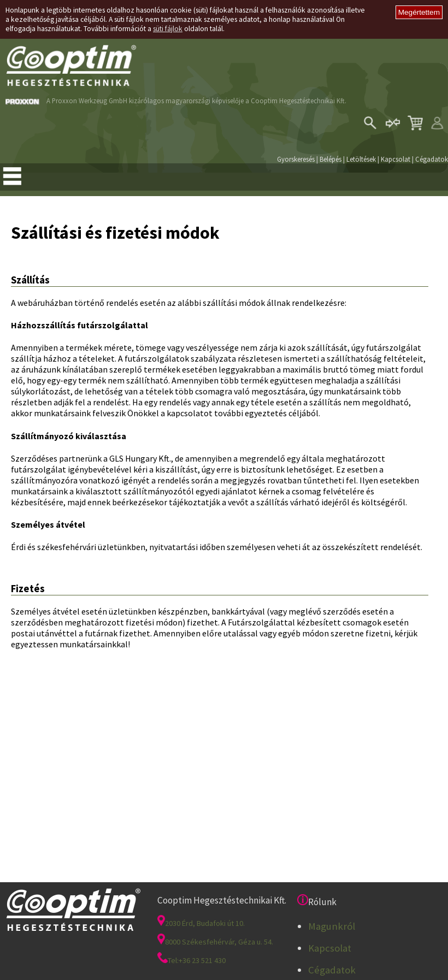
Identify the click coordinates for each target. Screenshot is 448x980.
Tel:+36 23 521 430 (191, 960)
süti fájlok (168, 29)
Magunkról (332, 926)
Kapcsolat (396, 159)
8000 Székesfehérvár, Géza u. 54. (215, 942)
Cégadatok (432, 159)
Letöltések (361, 159)
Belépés (331, 159)
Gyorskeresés (296, 159)
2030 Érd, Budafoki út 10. (201, 923)
